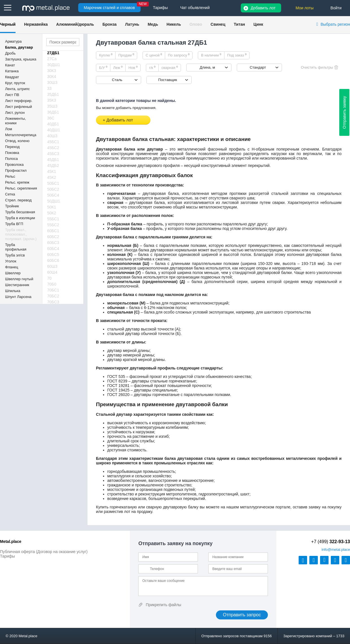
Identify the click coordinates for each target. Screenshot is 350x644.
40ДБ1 (53, 124)
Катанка (12, 71)
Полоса (11, 159)
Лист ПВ (12, 95)
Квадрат (12, 77)
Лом (9, 129)
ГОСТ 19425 (118, 390)
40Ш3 (52, 136)
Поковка (12, 153)
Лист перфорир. (19, 101)
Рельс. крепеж (17, 182)
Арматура (13, 41)
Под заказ (237, 55)
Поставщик (168, 80)
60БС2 (53, 237)
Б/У (103, 68)
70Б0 (52, 284)
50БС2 (53, 189)
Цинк (258, 24)
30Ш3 (52, 82)
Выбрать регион (335, 24)
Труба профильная (16, 247)
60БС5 (53, 254)
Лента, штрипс (17, 89)
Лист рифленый (18, 107)
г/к (152, 68)
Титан (239, 24)
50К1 (52, 207)
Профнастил (16, 170)
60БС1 (53, 231)
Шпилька (13, 291)
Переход (12, 147)
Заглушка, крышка (21, 59)
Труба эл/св (15, 255)
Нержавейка (36, 24)
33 (49, 88)
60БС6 (53, 260)
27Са (52, 59)
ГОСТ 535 (116, 377)
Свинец (218, 24)
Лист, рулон (15, 113)
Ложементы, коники (16, 121)
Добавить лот (263, 8)
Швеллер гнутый (19, 279)
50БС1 (53, 183)
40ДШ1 (54, 130)
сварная (170, 68)
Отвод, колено (17, 141)
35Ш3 (52, 106)
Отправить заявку (344, 112)
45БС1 (53, 142)
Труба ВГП (14, 224)
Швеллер (13, 273)
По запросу (179, 55)
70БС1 (53, 290)
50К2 (52, 213)
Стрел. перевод (18, 200)
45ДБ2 (53, 166)
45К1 (52, 171)
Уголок (11, 261)
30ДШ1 (54, 65)
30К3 (52, 71)
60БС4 (53, 249)
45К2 (52, 177)
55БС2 (53, 225)
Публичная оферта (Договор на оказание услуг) (44, 552)
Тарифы (7, 556)
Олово (196, 24)
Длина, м (207, 67)
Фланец (12, 267)
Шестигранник (17, 285)
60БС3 (53, 243)
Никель (174, 24)
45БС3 (53, 154)
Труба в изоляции (20, 218)
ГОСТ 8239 (117, 381)
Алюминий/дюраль (75, 24)
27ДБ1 (53, 53)
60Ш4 (52, 272)
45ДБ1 (53, 160)
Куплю (106, 55)
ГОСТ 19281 (118, 386)
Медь (153, 24)
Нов (133, 68)
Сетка (10, 194)
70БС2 (53, 296)
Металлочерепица (21, 135)
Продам (126, 55)
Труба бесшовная (20, 212)
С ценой (154, 55)
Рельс (10, 176)
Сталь (117, 80)
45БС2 (53, 148)
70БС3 (53, 302)
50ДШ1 (54, 201)
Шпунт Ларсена (18, 297)
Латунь (132, 24)
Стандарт (258, 67)
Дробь (10, 53)
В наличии (211, 55)
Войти (336, 8)
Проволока (14, 165)
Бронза (110, 24)
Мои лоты (305, 8)
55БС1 (53, 219)
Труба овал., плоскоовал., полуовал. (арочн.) (21, 234)
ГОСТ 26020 (118, 395)
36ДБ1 (53, 112)
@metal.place (336, 550)
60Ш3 (52, 266)
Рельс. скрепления (21, 188)
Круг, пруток (15, 83)
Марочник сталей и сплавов (109, 8)
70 (49, 278)
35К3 (52, 100)
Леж (118, 68)
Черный (8, 24)
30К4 (52, 77)
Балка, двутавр (19, 47)
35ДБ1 (53, 94)
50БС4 (53, 195)
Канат (10, 65)
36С (51, 118)
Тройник (12, 206)
